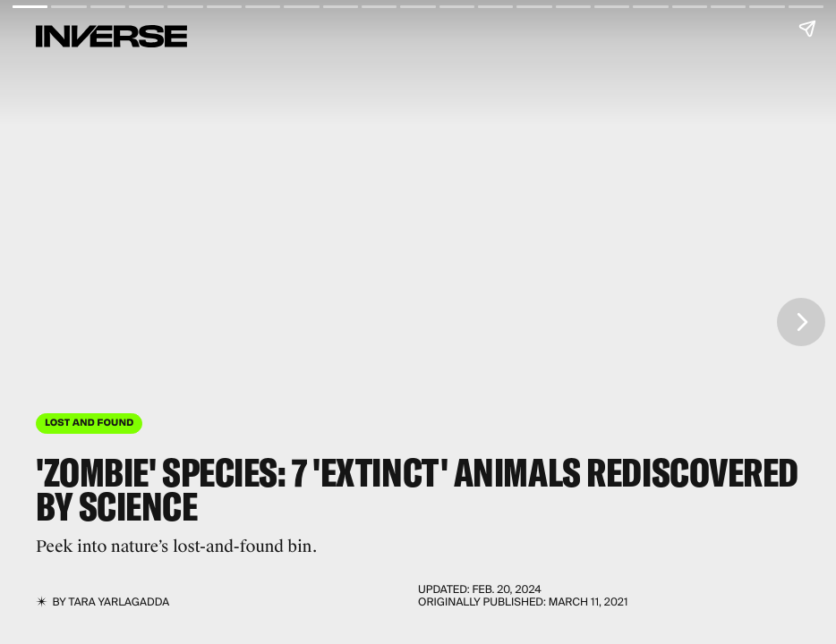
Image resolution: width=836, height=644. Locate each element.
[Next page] (801, 322)
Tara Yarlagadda (119, 602)
